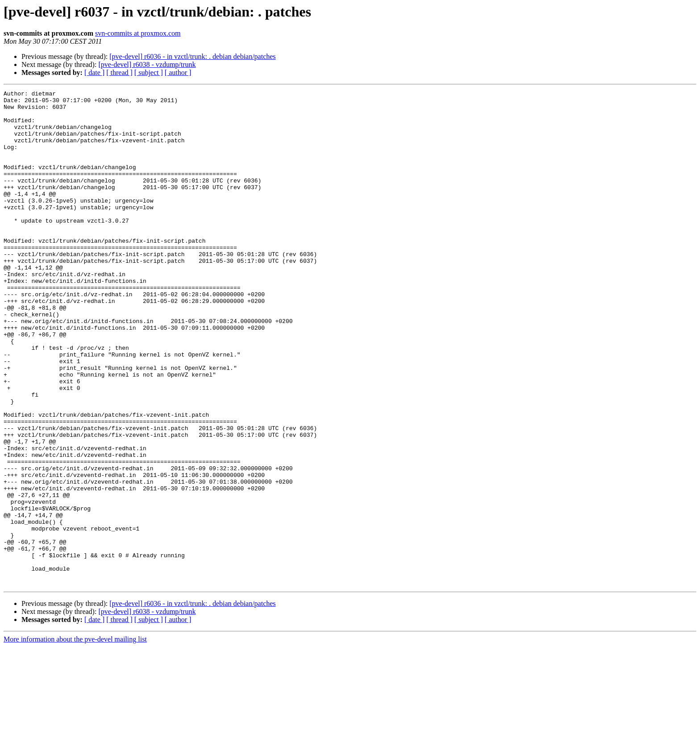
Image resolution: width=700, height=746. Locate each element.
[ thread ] (119, 73)
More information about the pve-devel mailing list (75, 738)
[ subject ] (149, 73)
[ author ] (178, 73)
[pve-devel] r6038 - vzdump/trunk (147, 64)
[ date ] (94, 73)
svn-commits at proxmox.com (138, 33)
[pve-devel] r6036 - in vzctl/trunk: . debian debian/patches (192, 56)
